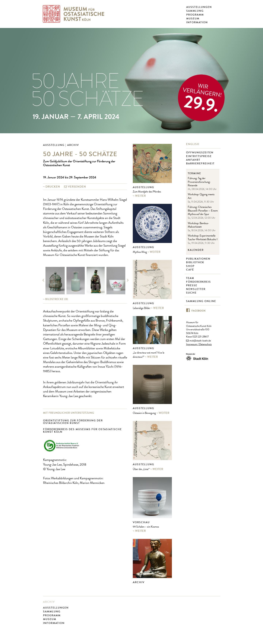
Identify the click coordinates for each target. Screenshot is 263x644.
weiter (141, 196)
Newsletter (196, 289)
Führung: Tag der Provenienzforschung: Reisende (199, 182)
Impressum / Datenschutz (199, 345)
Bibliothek (196, 262)
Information (197, 22)
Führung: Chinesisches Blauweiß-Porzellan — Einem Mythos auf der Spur (203, 211)
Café (190, 270)
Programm (195, 15)
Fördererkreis (199, 282)
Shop (191, 266)
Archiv (139, 582)
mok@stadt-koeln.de (200, 341)
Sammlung (195, 11)
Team (191, 278)
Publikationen (199, 259)
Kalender (196, 250)
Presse (192, 286)
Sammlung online (202, 301)
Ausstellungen (199, 7)
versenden (77, 187)
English (193, 144)
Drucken (53, 187)
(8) (57, 299)
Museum (193, 19)
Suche (192, 293)
